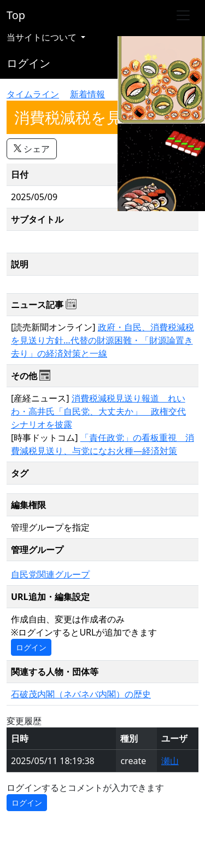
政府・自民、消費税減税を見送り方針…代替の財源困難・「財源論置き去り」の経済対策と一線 (102, 340)
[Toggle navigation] (183, 15)
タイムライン (33, 94)
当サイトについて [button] (43, 37)
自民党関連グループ (50, 574)
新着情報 (87, 94)
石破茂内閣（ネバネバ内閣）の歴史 (81, 694)
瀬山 (170, 761)
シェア (32, 149)
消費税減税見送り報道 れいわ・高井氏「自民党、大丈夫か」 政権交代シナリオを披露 (98, 411)
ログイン (28, 63)
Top (16, 15)
